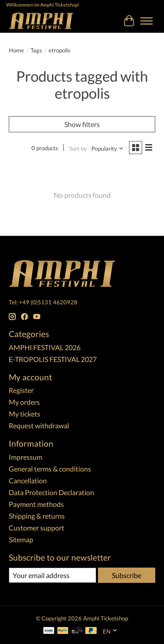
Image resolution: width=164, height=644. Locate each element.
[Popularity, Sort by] (108, 148)
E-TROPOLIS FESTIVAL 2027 (53, 359)
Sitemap (21, 539)
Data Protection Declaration (51, 492)
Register (21, 390)
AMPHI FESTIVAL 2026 (45, 347)
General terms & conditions (50, 469)
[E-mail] (52, 575)
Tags (36, 50)
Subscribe (127, 575)
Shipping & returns (37, 516)
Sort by (78, 148)
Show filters (82, 124)
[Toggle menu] (147, 21)
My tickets (24, 414)
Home (16, 50)
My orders (24, 402)
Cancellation (28, 480)
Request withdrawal (39, 425)
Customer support (37, 528)
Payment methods (36, 504)
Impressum (26, 457)
